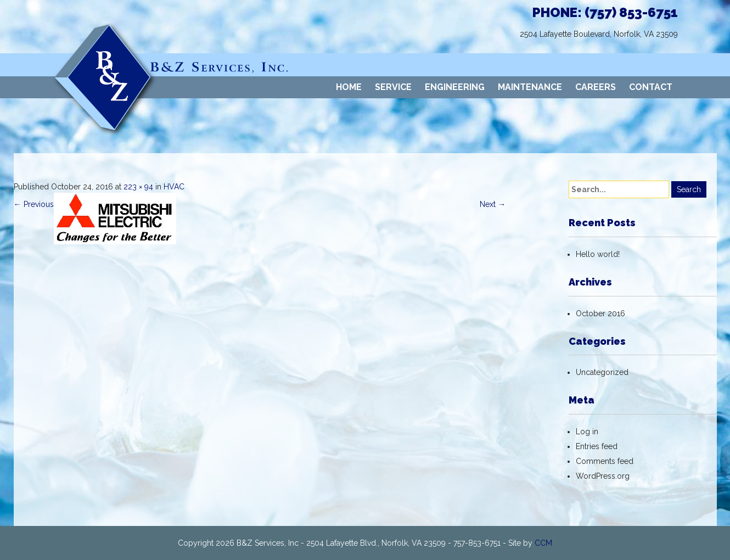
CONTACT (651, 87)
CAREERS (596, 87)
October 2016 (600, 313)
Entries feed (597, 446)
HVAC (174, 187)
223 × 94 (138, 187)
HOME (349, 87)
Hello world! (598, 254)
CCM (543, 543)
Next (493, 204)
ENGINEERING (455, 87)
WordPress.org (603, 476)
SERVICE (393, 87)
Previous (34, 204)
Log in (587, 432)
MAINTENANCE (530, 87)
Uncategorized (602, 372)
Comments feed (605, 461)
